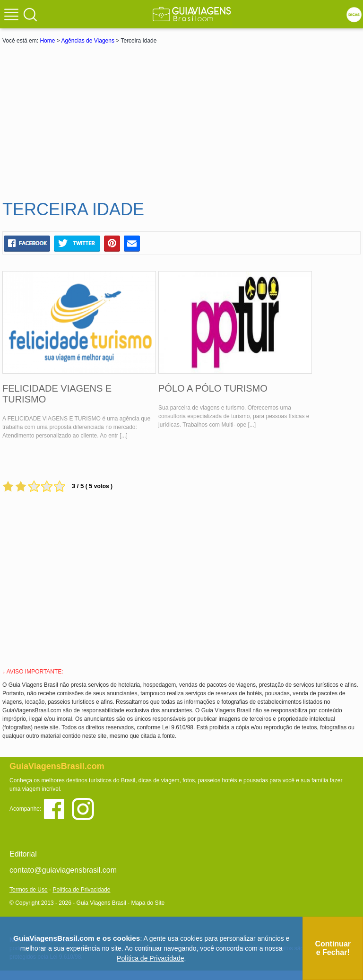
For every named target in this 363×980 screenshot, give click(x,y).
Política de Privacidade (81, 890)
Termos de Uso (29, 890)
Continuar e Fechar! (333, 948)
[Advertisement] (181, 122)
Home (47, 41)
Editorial (23, 854)
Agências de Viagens (88, 41)
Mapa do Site (148, 903)
